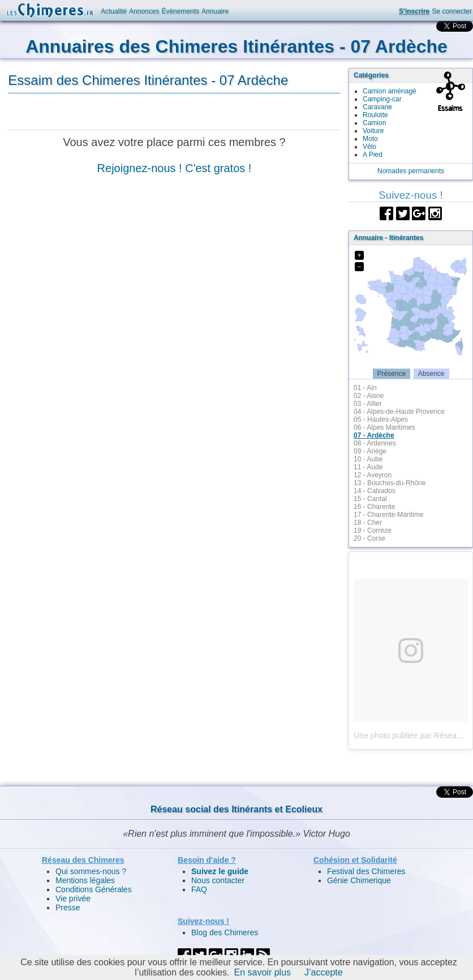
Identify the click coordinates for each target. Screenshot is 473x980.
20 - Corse (369, 538)
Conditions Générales (94, 889)
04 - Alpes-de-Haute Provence (399, 412)
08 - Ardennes (375, 443)
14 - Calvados (375, 491)
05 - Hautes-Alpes (381, 420)
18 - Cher (368, 523)
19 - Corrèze (373, 530)
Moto (370, 139)
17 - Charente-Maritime (388, 515)
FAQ (199, 889)
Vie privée (73, 898)
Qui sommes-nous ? (91, 871)
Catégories (371, 75)
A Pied (373, 155)
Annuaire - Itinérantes (388, 238)
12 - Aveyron (373, 475)
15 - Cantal (370, 499)
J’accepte (324, 972)
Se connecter (452, 11)
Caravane (377, 107)
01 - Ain (365, 388)
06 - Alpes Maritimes (384, 427)
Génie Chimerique (359, 880)
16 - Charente (374, 507)
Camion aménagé (390, 91)
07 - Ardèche (374, 435)
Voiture (373, 131)
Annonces (144, 11)
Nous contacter (218, 880)
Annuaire (215, 11)
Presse (68, 908)
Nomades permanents (411, 171)
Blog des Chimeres (225, 932)
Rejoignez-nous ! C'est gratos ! (175, 168)
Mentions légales (85, 880)
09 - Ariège (370, 451)
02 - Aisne (369, 396)
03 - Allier (368, 404)
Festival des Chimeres (366, 871)
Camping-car (382, 99)
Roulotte (375, 115)
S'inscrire (414, 11)
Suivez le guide (220, 871)
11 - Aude (368, 467)
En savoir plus (263, 972)
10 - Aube (368, 459)
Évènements (180, 11)
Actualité (114, 11)
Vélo (369, 147)
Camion (374, 123)
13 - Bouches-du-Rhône (390, 483)
